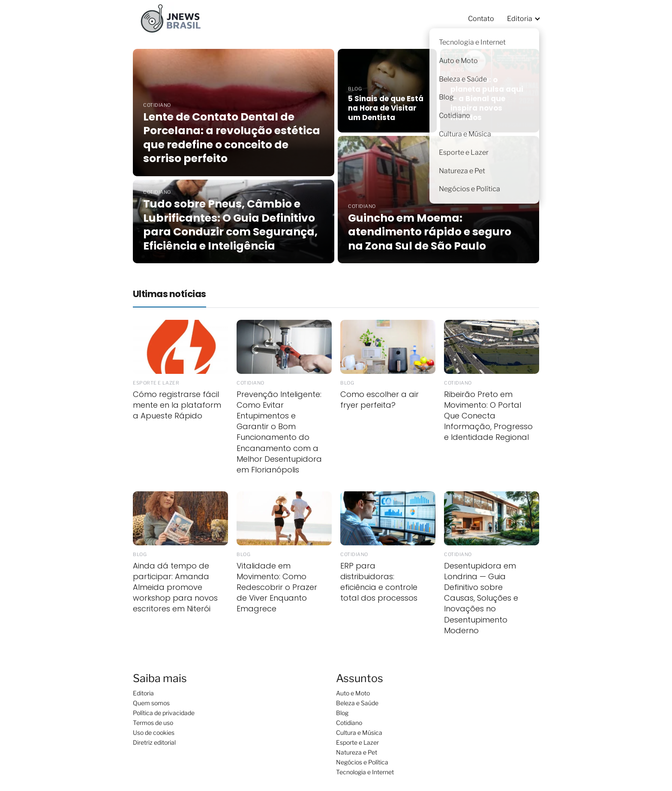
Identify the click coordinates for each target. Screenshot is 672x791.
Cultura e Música (359, 732)
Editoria (520, 19)
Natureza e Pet (357, 752)
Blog (342, 713)
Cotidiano (349, 723)
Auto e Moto (353, 693)
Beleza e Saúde (357, 703)
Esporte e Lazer (357, 742)
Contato (481, 19)
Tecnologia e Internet (365, 772)
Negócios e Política (362, 762)
